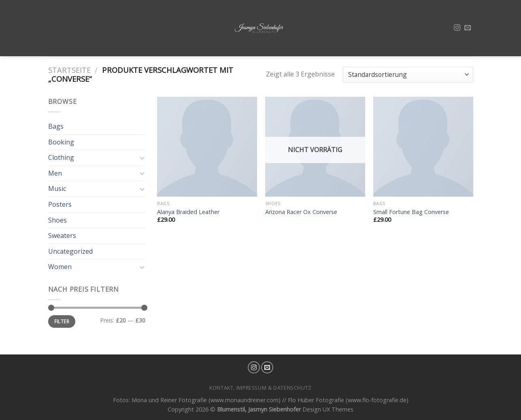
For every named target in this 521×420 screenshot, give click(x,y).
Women (60, 267)
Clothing (61, 157)
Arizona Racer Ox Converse (301, 212)
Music (57, 189)
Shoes (57, 220)
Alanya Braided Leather (188, 212)
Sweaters (62, 235)
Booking (61, 142)
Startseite (69, 70)
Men (55, 173)
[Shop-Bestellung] (408, 75)
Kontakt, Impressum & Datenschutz (260, 388)
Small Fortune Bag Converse (411, 212)
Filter (62, 321)
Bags (56, 126)
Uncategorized (70, 251)
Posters (60, 204)
